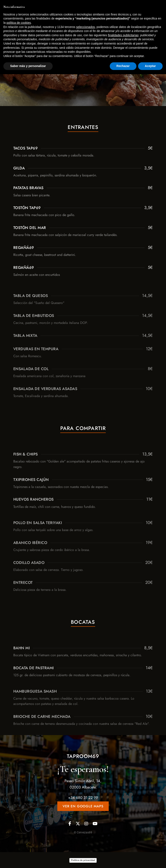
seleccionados (86, 821)
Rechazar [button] (123, 860)
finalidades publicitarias (123, 829)
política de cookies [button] (19, 816)
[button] (134, 28)
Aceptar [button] (150, 860)
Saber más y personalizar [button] (28, 860)
